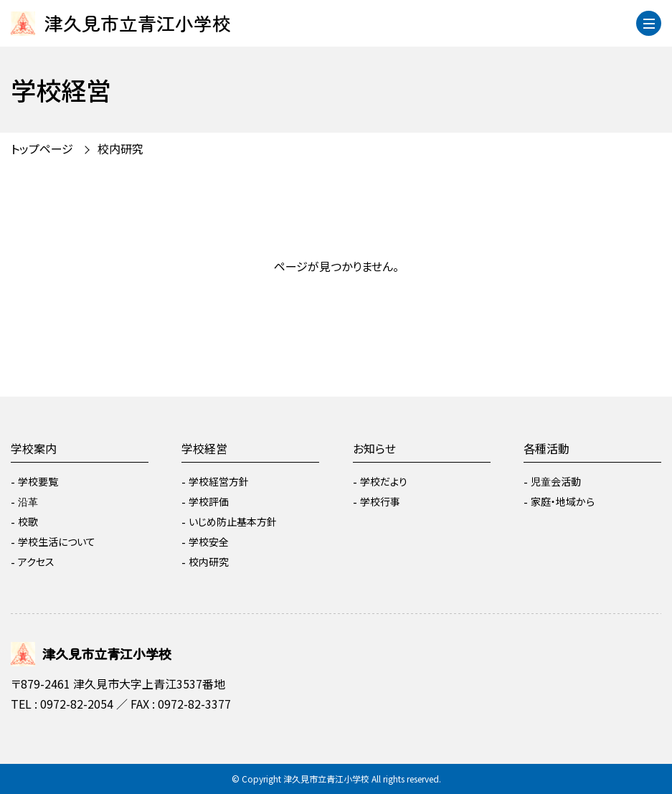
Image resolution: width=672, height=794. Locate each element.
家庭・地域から (563, 501)
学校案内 (34, 448)
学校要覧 (38, 481)
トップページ (42, 148)
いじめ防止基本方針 (233, 521)
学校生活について (57, 542)
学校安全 (209, 542)
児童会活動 (556, 481)
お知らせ (374, 448)
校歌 (28, 521)
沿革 (28, 501)
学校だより (384, 481)
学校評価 (209, 501)
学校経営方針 (219, 481)
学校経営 (204, 448)
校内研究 (120, 148)
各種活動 (546, 448)
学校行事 (380, 501)
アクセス (36, 562)
